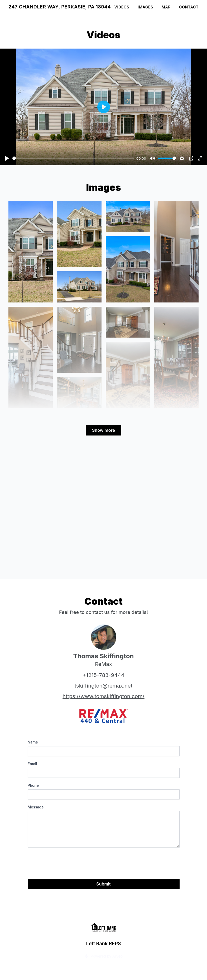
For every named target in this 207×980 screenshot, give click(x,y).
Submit (103, 884)
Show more (103, 430)
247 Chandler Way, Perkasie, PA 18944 (60, 7)
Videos (122, 7)
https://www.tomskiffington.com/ (103, 696)
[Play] (7, 158)
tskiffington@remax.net (103, 686)
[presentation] (68, 862)
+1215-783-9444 (103, 675)
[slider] (73, 158)
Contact (189, 7)
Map (166, 7)
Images (145, 7)
